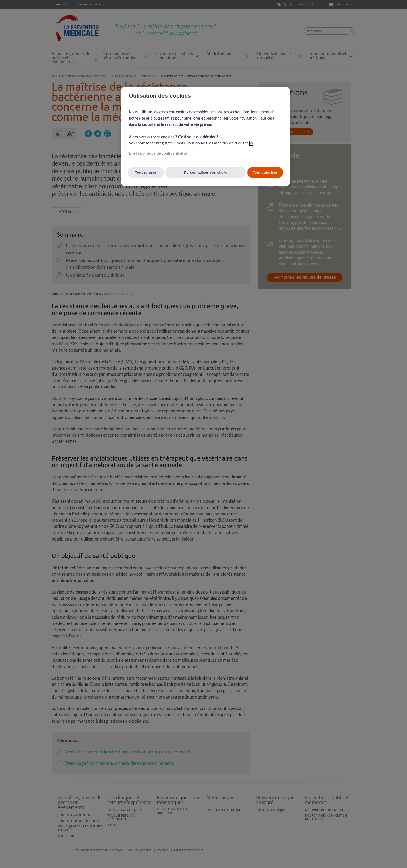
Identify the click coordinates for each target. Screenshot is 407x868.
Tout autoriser (265, 172)
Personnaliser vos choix (205, 172)
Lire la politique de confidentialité (158, 153)
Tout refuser (146, 172)
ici (251, 143)
